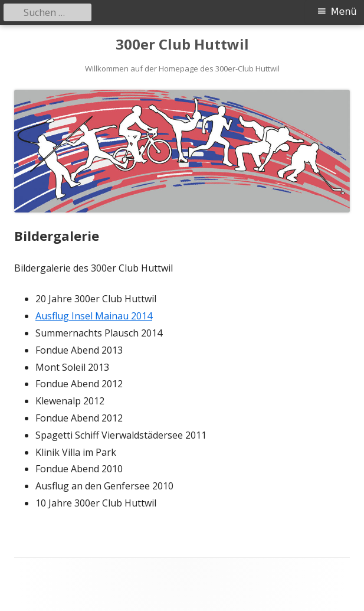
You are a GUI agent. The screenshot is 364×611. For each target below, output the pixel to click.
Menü (344, 12)
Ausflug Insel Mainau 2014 (94, 316)
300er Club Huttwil (182, 45)
